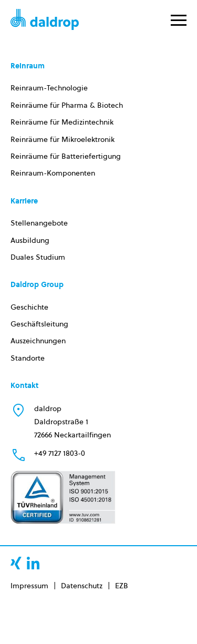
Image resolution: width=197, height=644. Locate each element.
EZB (122, 586)
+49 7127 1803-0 (60, 453)
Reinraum (28, 66)
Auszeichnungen (38, 341)
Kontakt (24, 385)
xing (16, 563)
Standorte (28, 358)
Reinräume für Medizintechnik (62, 122)
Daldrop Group (37, 284)
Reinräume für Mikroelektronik (63, 139)
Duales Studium (38, 257)
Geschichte (29, 307)
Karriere (24, 201)
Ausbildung (30, 240)
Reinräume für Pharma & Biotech (67, 105)
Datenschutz (82, 586)
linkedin (33, 563)
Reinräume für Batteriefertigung (66, 156)
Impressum (29, 586)
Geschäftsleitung (39, 324)
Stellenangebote (39, 223)
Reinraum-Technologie (49, 88)
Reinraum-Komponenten (53, 173)
